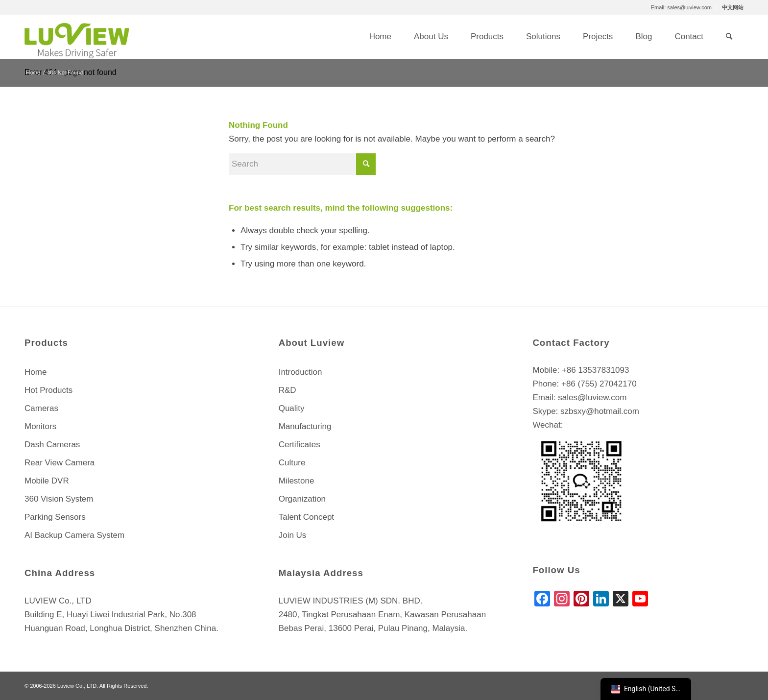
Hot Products (48, 390)
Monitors (40, 426)
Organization (302, 499)
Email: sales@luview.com (681, 7)
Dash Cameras (52, 445)
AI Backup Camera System (74, 535)
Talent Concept (306, 517)
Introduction (300, 372)
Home (36, 372)
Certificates (300, 445)
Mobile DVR (47, 481)
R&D (288, 390)
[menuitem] (682, 7)
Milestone (297, 481)
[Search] (729, 37)
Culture (292, 463)
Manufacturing (305, 426)
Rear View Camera (60, 463)
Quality (292, 408)
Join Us (293, 535)
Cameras (41, 408)
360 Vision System (59, 499)
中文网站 (733, 7)
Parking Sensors (55, 517)
